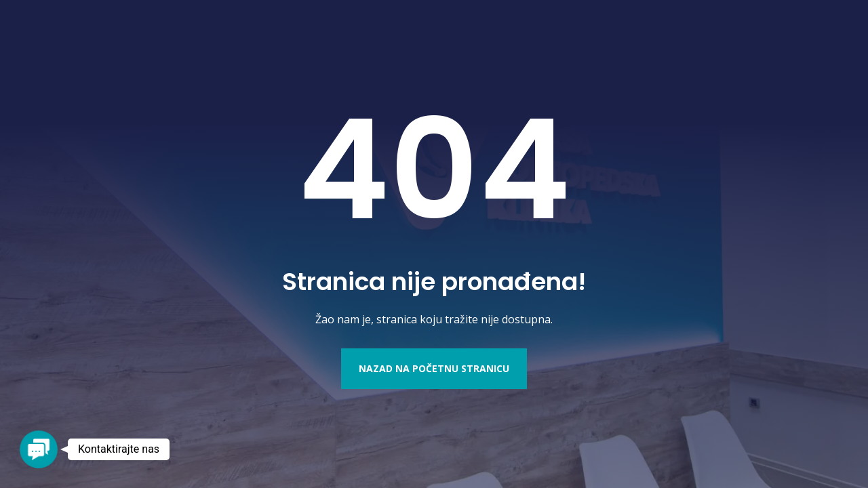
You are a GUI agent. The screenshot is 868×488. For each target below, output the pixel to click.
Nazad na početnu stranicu (434, 368)
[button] (38, 449)
